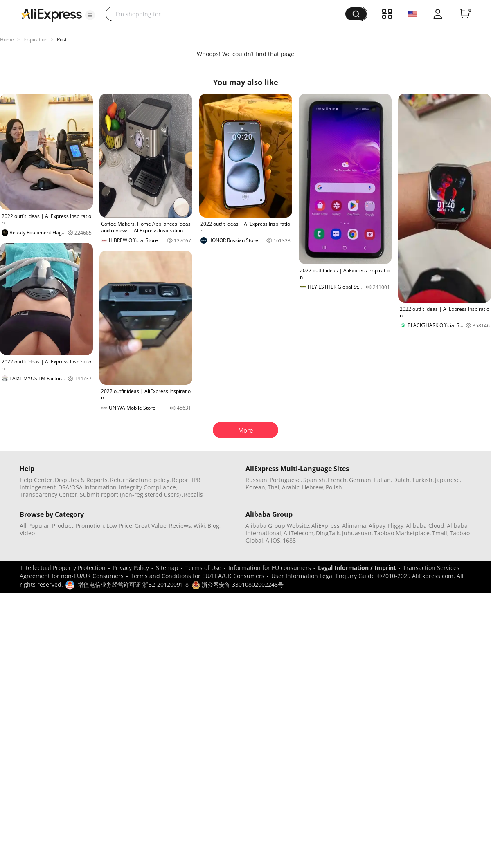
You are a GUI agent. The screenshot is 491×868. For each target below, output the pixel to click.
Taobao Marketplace (402, 533)
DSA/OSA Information (87, 487)
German (360, 480)
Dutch (401, 480)
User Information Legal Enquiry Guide (323, 576)
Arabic (291, 487)
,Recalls (193, 495)
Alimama (354, 526)
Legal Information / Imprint (357, 568)
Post (62, 39)
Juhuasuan (357, 533)
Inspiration (35, 39)
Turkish (422, 480)
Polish (334, 487)
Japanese (447, 480)
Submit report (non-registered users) (130, 495)
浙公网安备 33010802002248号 (238, 584)
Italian (382, 480)
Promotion (90, 526)
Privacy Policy (131, 568)
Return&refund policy (140, 480)
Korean (255, 487)
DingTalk (328, 533)
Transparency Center (48, 495)
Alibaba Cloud (425, 526)
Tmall (440, 533)
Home (7, 39)
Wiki (199, 526)
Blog (213, 526)
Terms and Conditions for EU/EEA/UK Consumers (197, 576)
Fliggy (396, 526)
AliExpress (325, 526)
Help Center (36, 480)
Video (27, 533)
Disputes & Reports (81, 480)
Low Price (119, 526)
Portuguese (285, 480)
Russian (256, 480)
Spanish (314, 480)
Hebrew (313, 487)
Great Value (151, 526)
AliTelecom (298, 533)
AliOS (273, 540)
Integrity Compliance (148, 487)
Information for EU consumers (270, 568)
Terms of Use (203, 568)
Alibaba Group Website (277, 526)
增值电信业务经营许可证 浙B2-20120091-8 (133, 584)
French (337, 480)
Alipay (377, 526)
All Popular (35, 526)
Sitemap (167, 568)
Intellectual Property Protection (63, 568)
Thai (274, 487)
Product (63, 526)
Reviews (180, 526)
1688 (289, 540)
